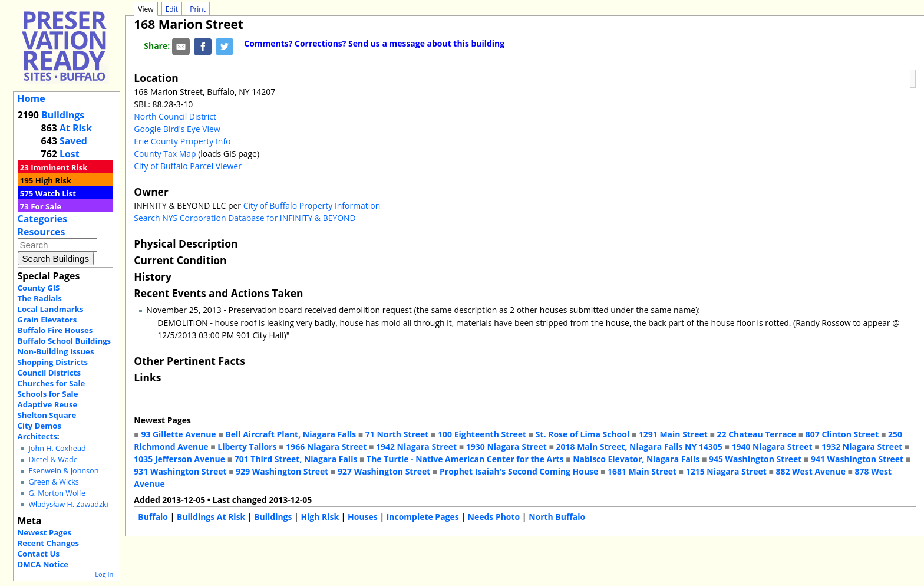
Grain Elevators (47, 320)
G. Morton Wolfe (57, 493)
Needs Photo (494, 517)
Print (198, 9)
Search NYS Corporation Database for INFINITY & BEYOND (245, 218)
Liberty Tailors (247, 447)
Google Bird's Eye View (177, 129)
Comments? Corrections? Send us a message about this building (374, 43)
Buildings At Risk (211, 517)
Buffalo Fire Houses (55, 330)
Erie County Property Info (182, 141)
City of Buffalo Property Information (312, 205)
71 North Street (397, 434)
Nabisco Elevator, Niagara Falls (636, 459)
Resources (42, 232)
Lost (70, 154)
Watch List (56, 193)
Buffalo (153, 517)
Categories (42, 219)
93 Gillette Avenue (178, 434)
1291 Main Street (673, 434)
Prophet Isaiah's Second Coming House (519, 471)
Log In (104, 574)
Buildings (63, 115)
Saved (73, 141)
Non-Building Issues (56, 351)
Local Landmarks (51, 309)
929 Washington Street (282, 471)
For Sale (46, 206)
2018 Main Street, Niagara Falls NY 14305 (639, 447)
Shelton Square (47, 415)
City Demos (39, 426)
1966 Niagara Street (326, 447)
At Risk (76, 128)
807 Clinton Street (842, 434)
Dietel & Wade (53, 460)
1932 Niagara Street (862, 447)
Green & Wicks (53, 482)
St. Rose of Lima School (583, 434)
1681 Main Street (642, 471)
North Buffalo (557, 517)
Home (32, 98)
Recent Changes (49, 543)
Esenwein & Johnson (63, 471)
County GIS (39, 288)
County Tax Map (165, 154)
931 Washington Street (180, 471)
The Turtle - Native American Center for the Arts (465, 459)
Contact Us (39, 554)
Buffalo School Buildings (65, 341)
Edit (172, 9)
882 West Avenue (810, 471)
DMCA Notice (43, 564)
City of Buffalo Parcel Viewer (188, 166)
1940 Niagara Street (772, 447)
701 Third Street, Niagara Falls (296, 459)
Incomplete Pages (423, 517)
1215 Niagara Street (726, 471)
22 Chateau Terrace (757, 434)
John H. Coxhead (57, 448)
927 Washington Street (384, 471)
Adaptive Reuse (48, 404)
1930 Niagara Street (506, 447)
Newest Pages (44, 532)
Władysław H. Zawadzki (68, 504)
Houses (363, 517)
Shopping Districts (53, 362)
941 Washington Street (857, 459)
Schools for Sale (48, 394)
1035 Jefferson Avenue (179, 459)
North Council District (175, 116)
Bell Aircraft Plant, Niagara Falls (291, 434)
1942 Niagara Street (416, 447)
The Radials (40, 298)
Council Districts (49, 373)
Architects (37, 436)
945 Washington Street (755, 459)
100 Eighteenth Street (482, 434)
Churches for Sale (52, 383)
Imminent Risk (59, 167)
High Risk (53, 180)
